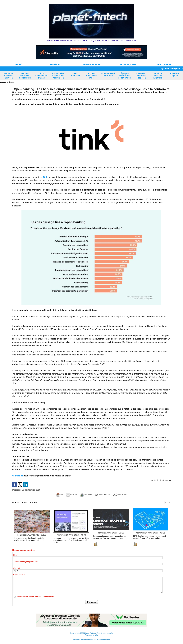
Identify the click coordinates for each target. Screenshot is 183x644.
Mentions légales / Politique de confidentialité (91, 639)
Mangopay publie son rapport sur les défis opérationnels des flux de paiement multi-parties (71, 539)
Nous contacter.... (165, 64)
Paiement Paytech (175, 74)
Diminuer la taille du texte (141, 494)
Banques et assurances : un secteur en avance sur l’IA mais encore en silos (110, 537)
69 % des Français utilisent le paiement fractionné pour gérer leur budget (147, 537)
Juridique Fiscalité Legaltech (158, 76)
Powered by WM (92, 635)
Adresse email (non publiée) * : (25, 561)
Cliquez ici (18, 475)
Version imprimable (77, 494)
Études (11, 82)
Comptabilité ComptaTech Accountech (58, 76)
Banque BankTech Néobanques (25, 76)
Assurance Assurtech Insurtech (8, 76)
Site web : (17, 568)
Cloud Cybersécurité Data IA (41, 76)
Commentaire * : (20, 574)
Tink (45, 177)
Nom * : (16, 555)
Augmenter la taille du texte (108, 494)
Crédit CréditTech (75, 74)
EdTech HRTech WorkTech (108, 74)
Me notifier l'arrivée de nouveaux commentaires (35, 596)
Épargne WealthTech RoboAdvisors (125, 76)
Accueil (18, 64)
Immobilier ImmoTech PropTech (141, 76)
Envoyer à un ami (52, 494)
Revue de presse (128, 64)
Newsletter (55, 64)
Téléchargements (91, 64)
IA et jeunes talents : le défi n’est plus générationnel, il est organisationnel (27, 539)
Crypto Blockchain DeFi (91, 76)
